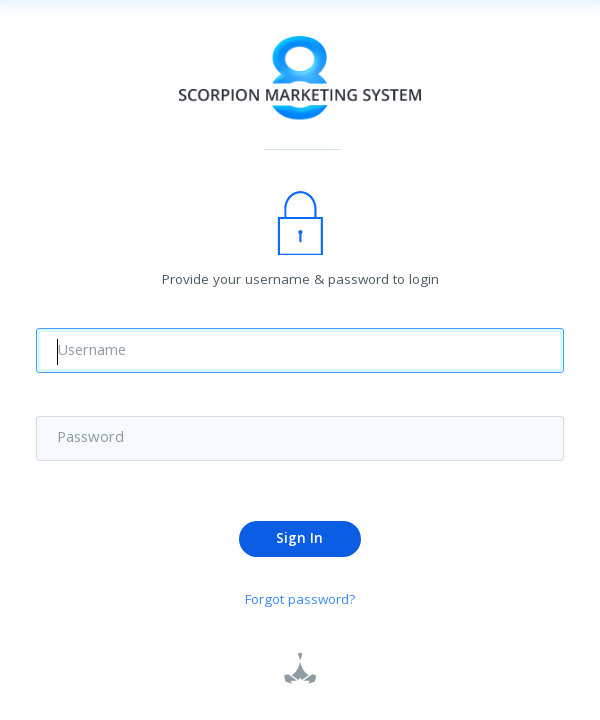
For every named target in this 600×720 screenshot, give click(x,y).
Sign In (299, 540)
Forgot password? (300, 602)
